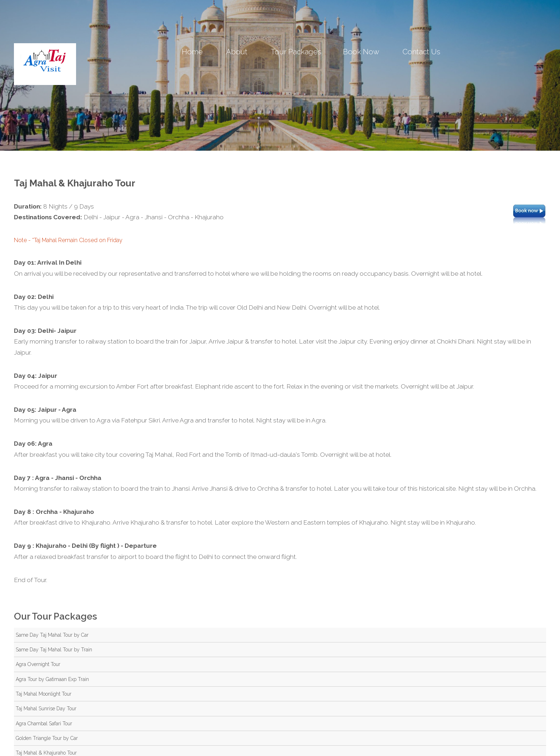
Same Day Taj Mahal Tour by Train (54, 650)
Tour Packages (296, 52)
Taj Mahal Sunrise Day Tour (46, 709)
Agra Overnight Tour (38, 664)
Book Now (361, 52)
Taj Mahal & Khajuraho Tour (46, 753)
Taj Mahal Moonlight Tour (44, 694)
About (237, 52)
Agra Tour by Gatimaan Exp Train (52, 679)
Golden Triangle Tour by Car (47, 738)
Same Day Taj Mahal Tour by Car (52, 635)
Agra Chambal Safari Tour (44, 724)
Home (192, 52)
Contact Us (421, 52)
